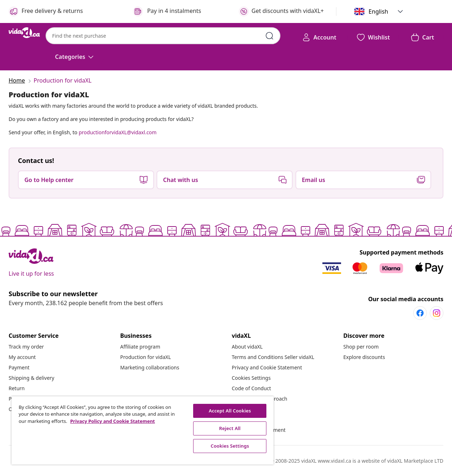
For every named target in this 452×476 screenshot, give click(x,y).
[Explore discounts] (364, 357)
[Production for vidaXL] (60, 80)
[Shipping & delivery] (31, 378)
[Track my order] (26, 347)
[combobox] (163, 36)
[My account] (22, 357)
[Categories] (75, 57)
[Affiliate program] (140, 347)
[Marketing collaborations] (150, 367)
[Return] (17, 388)
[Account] (319, 37)
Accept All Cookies (230, 411)
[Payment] (19, 367)
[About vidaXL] (247, 347)
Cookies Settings (251, 378)
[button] (400, 11)
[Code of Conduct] (251, 388)
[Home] (19, 80)
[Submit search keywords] (270, 36)
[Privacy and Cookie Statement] (267, 367)
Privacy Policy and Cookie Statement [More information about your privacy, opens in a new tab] (113, 421)
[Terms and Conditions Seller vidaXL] (273, 357)
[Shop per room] (361, 347)
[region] (143, 430)
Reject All (230, 428)
